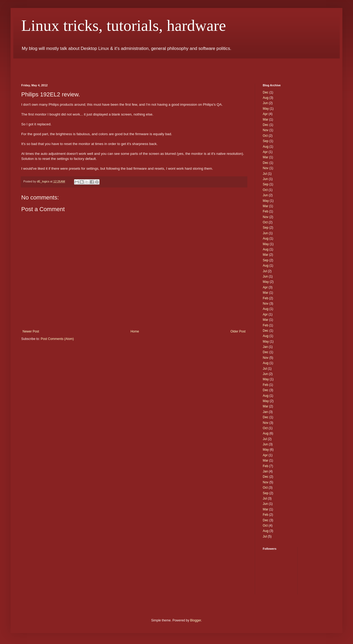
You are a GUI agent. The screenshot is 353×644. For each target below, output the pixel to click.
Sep (266, 141)
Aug (266, 98)
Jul (265, 174)
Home (135, 331)
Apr (265, 114)
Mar (266, 120)
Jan (265, 347)
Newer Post (31, 331)
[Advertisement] (83, 66)
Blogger (195, 620)
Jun (265, 103)
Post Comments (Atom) (57, 339)
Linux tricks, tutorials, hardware (124, 25)
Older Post (238, 331)
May (266, 109)
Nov (266, 130)
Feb (266, 211)
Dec (266, 92)
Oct (265, 136)
